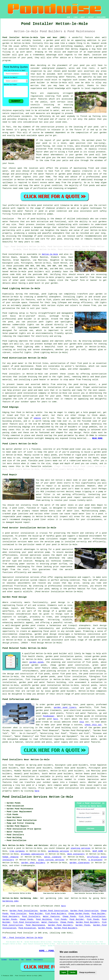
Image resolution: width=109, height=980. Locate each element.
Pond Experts (38, 960)
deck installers (76, 854)
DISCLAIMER (101, 17)
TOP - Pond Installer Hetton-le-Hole (23, 938)
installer (8, 180)
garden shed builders (33, 863)
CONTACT (91, 17)
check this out (93, 725)
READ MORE (97, 438)
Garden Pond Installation (23, 911)
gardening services (59, 851)
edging (37, 418)
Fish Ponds (61, 919)
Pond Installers (31, 916)
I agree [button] (64, 972)
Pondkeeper (49, 716)
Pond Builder (36, 914)
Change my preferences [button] (87, 972)
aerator (69, 570)
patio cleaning (53, 857)
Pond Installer (19, 914)
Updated (29, 960)
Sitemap (4, 960)
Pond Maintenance (35, 925)
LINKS (75, 17)
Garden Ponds (10, 919)
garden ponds (36, 662)
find (11, 765)
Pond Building (44, 919)
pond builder (32, 230)
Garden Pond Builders (88, 922)
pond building (38, 219)
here (55, 719)
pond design (58, 602)
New (22, 960)
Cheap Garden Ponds (79, 914)
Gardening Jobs (10, 901)
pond (82, 65)
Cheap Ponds (69, 916)
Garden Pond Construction (54, 911)
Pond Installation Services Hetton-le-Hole (38, 797)
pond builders (36, 272)
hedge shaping (10, 857)
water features (67, 77)
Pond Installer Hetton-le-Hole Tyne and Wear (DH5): (34, 37)
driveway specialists (33, 854)
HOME (69, 17)
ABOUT (83, 17)
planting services (81, 848)
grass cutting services (51, 860)
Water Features (51, 916)
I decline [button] (73, 972)
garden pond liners (65, 707)
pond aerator (12, 533)
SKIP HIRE (98, 851)
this (82, 722)
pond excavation (54, 659)
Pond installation (25, 777)
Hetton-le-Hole (50, 254)
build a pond (14, 848)
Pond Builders (14, 960)
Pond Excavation (27, 928)
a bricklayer (96, 860)
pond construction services (90, 694)
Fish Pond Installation (92, 916)
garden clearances (80, 863)
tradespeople (28, 866)
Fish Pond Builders (56, 914)
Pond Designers (11, 916)
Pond (5, 254)
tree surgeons (17, 851)
